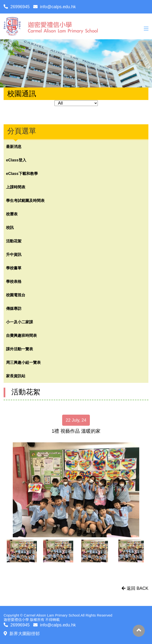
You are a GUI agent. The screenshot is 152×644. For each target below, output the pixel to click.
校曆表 (12, 214)
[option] (76, 490)
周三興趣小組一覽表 (23, 362)
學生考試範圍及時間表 (25, 201)
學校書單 (14, 268)
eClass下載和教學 (22, 174)
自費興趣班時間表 (21, 335)
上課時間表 (16, 187)
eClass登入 (16, 160)
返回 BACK (135, 588)
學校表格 (14, 282)
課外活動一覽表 (20, 349)
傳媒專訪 (14, 309)
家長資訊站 (16, 376)
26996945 (17, 7)
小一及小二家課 (20, 322)
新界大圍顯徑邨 (22, 634)
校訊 (10, 228)
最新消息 (14, 147)
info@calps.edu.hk (54, 7)
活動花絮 (14, 241)
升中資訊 (14, 255)
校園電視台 (16, 295)
